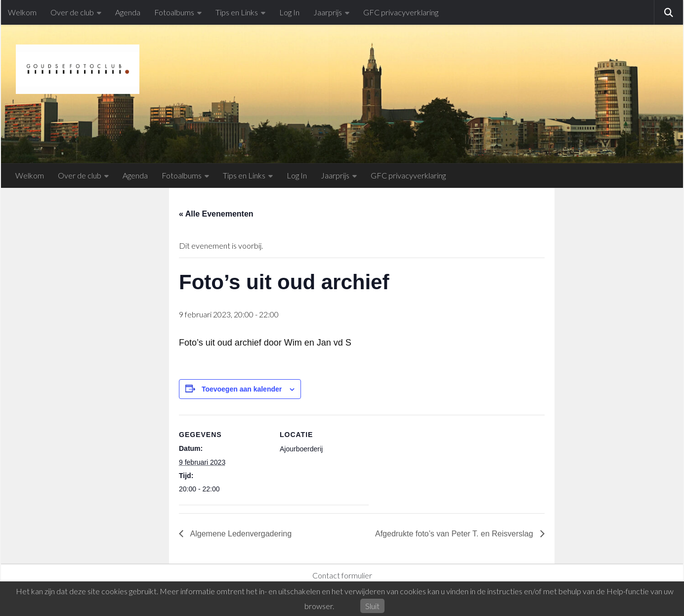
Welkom (22, 12)
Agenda (128, 12)
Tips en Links (237, 12)
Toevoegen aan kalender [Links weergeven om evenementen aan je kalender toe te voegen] (242, 389)
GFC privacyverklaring (401, 12)
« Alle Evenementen (216, 214)
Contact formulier (342, 575)
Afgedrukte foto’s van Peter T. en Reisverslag (455, 534)
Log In (289, 12)
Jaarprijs (328, 12)
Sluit (372, 606)
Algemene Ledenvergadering (240, 534)
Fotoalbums (174, 12)
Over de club (72, 12)
